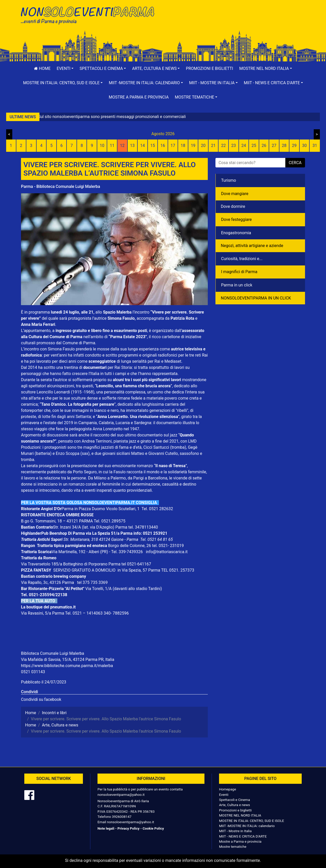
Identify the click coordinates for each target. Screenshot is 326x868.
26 (264, 146)
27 (274, 146)
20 (203, 146)
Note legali (106, 828)
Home (42, 68)
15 (153, 146)
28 (284, 146)
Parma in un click (237, 285)
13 (132, 146)
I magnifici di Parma (239, 272)
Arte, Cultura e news (235, 805)
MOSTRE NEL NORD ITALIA (240, 815)
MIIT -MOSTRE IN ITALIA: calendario (247, 826)
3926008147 (122, 817)
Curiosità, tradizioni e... (242, 259)
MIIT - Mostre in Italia (235, 831)
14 (143, 146)
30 (305, 146)
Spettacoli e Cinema (235, 800)
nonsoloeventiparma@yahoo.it (121, 795)
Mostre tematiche (233, 846)
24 (244, 146)
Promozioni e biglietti (209, 68)
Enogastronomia (236, 233)
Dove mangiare (235, 194)
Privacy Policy (128, 828)
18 (183, 146)
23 (234, 146)
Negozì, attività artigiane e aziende (252, 246)
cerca (295, 163)
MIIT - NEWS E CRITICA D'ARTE (243, 836)
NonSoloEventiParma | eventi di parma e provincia (90, 15)
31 (315, 146)
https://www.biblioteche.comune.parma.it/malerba (67, 666)
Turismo (229, 180)
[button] (65, 69)
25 (254, 146)
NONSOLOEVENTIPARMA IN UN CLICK (256, 298)
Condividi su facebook (41, 699)
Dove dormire (233, 206)
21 (213, 146)
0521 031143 (33, 672)
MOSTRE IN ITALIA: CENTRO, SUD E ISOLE (252, 821)
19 (193, 146)
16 (163, 146)
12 (122, 146)
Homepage (227, 789)
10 (102, 146)
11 (112, 146)
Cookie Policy (153, 828)
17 (173, 146)
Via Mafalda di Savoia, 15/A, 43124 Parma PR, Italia (68, 660)
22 (223, 146)
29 (294, 146)
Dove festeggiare (236, 219)
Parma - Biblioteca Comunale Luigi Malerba (61, 186)
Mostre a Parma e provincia (139, 97)
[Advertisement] (236, 21)
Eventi (224, 795)
